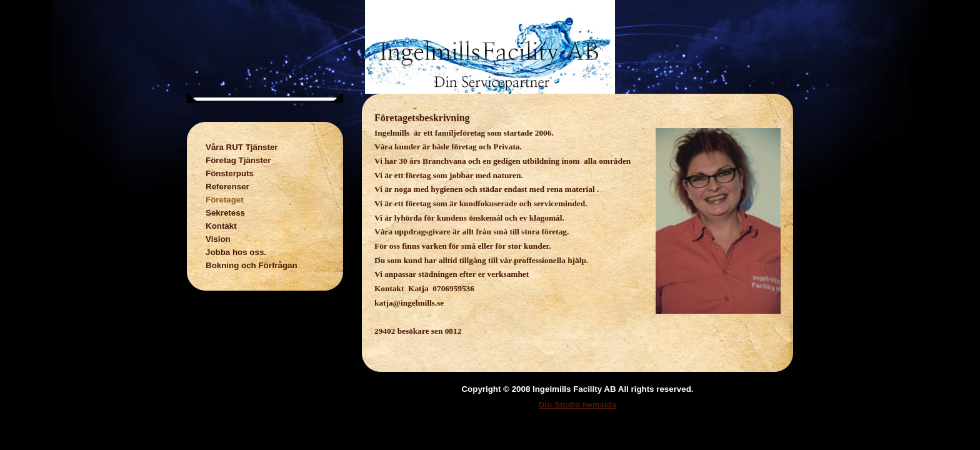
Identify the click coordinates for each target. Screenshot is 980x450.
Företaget (225, 200)
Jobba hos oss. (236, 252)
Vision (218, 239)
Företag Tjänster (238, 160)
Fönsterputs (230, 173)
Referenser (227, 187)
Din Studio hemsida (577, 405)
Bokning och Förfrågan (252, 265)
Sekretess (225, 213)
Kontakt (221, 226)
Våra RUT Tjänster (242, 147)
